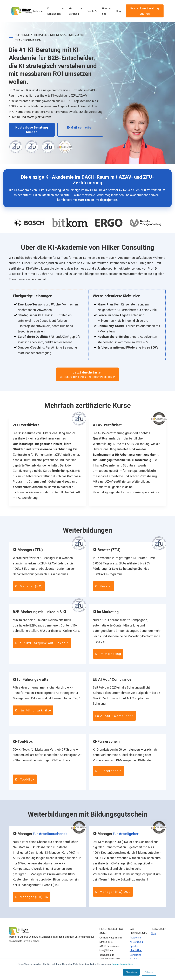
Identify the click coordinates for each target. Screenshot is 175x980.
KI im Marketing (108, 654)
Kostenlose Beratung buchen (145, 11)
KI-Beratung (136, 942)
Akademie (135, 938)
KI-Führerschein (108, 771)
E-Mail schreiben (80, 127)
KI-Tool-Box (25, 779)
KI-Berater (104, 586)
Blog (118, 11)
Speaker (134, 946)
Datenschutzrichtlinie (122, 964)
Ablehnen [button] (149, 972)
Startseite (37, 11)
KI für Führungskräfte (33, 710)
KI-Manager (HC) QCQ (113, 892)
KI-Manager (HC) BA (32, 897)
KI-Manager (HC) (29, 586)
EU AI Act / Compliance (114, 716)
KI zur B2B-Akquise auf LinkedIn (42, 643)
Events (90, 11)
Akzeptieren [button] (131, 972)
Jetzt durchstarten (87, 375)
